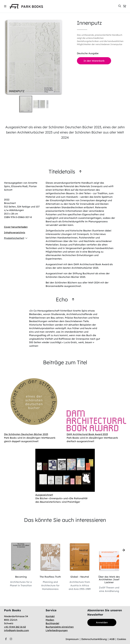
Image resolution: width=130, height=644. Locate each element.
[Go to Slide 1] (26, 104)
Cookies (122, 639)
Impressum (72, 639)
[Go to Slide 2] (39, 104)
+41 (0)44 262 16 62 (15, 627)
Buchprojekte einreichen (60, 627)
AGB (112, 639)
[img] (5, 6)
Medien (50, 620)
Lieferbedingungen (57, 630)
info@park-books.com (16, 630)
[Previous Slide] (3, 57)
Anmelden (102, 622)
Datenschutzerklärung (94, 639)
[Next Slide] (64, 57)
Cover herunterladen (16, 227)
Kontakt (50, 616)
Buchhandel (52, 623)
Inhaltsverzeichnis (15, 233)
